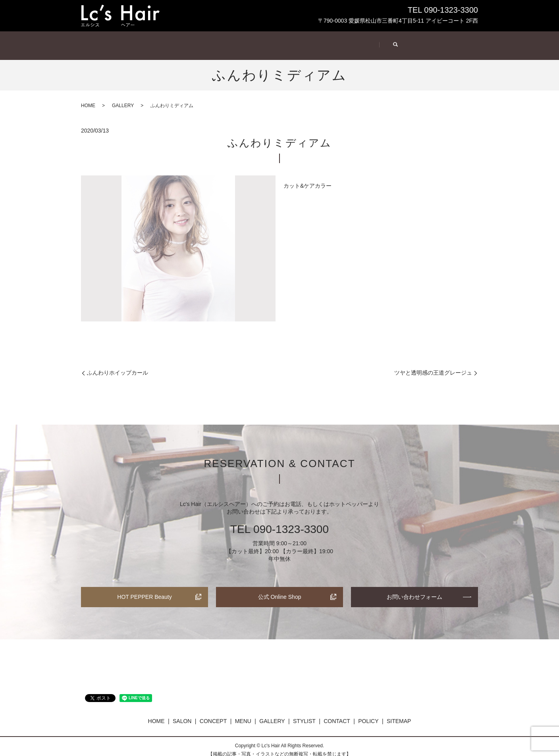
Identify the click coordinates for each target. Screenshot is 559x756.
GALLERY (303, 41)
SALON (140, 41)
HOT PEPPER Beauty (144, 589)
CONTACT (416, 41)
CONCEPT (196, 41)
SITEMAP (399, 714)
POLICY (368, 714)
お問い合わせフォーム (414, 589)
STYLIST (359, 41)
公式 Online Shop (280, 589)
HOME (98, 41)
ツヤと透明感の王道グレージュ (433, 365)
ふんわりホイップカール (118, 365)
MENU (250, 41)
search (461, 42)
